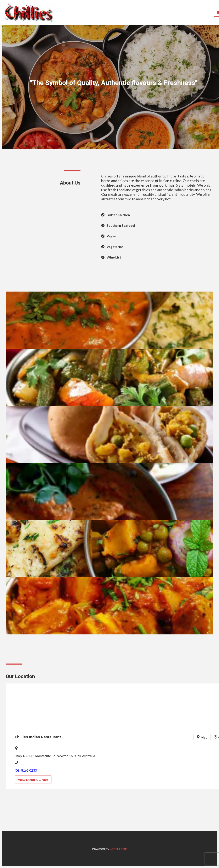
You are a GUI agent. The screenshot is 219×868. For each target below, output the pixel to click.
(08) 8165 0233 (26, 770)
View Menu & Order (33, 780)
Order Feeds (119, 849)
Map (202, 737)
